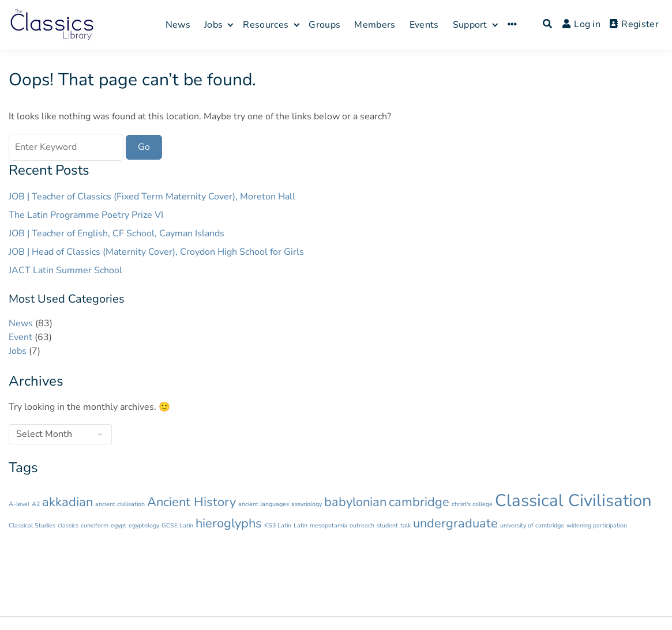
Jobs (213, 25)
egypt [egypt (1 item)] (119, 525)
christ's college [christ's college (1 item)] (472, 504)
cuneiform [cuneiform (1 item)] (95, 525)
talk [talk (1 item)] (406, 525)
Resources (266, 25)
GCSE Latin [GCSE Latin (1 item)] (177, 525)
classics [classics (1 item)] (68, 525)
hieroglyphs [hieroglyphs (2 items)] (229, 523)
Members (375, 25)
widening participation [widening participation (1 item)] (597, 525)
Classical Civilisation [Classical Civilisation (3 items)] (573, 500)
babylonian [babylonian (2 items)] (355, 502)
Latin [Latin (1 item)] (301, 525)
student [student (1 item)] (387, 525)
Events (424, 25)
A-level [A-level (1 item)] (19, 504)
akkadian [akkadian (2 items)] (67, 502)
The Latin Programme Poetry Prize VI (86, 215)
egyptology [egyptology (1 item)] (144, 525)
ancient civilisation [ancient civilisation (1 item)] (120, 504)
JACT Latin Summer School (65, 270)
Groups (324, 25)
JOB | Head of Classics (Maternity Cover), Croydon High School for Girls (156, 252)
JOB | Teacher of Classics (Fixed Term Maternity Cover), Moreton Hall (152, 197)
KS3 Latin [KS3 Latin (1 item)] (278, 525)
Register (634, 24)
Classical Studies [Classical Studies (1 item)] (32, 525)
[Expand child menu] (230, 24)
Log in (581, 24)
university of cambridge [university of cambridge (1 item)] (532, 525)
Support (470, 25)
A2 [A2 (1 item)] (36, 504)
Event (20, 337)
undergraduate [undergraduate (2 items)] (455, 523)
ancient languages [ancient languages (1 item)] (264, 504)
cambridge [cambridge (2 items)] (419, 502)
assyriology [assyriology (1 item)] (307, 504)
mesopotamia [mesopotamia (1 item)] (329, 525)
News (178, 25)
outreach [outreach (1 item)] (362, 525)
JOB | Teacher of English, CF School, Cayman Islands (117, 233)
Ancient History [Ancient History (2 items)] (192, 502)
